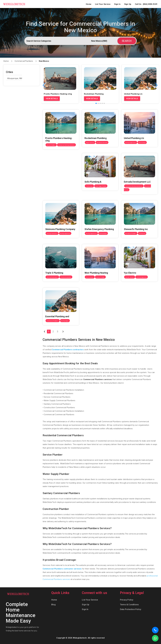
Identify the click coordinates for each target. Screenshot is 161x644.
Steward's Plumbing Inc (131, 199)
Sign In (117, 4)
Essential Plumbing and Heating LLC (58, 286)
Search (127, 41)
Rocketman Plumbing (91, 108)
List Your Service (103, 4)
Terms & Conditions (129, 605)
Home (89, 4)
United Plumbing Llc (130, 108)
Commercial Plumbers (24, 61)
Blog (54, 605)
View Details (52, 99)
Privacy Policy (127, 600)
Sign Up (128, 4)
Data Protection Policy (131, 609)
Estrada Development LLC (133, 151)
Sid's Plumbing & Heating (93, 151)
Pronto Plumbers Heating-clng (56, 108)
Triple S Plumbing (50, 242)
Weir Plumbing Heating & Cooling (96, 242)
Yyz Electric (126, 242)
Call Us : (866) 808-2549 (146, 4)
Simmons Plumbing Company (55, 199)
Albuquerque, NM (15, 78)
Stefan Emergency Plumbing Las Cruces (99, 199)
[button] (156, 85)
